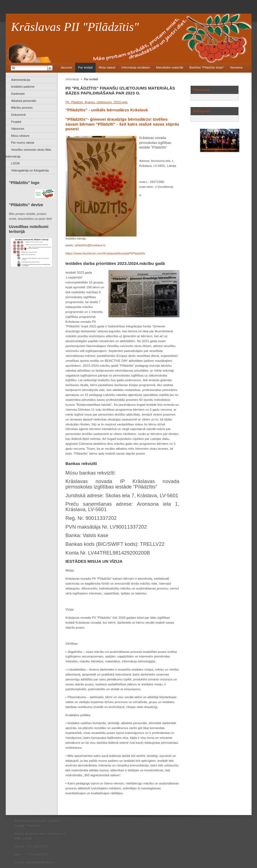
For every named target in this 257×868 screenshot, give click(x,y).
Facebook (201, 90)
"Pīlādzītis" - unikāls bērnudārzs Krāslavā (107, 110)
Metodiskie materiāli (170, 67)
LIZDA (16, 163)
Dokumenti (18, 115)
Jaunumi (66, 67)
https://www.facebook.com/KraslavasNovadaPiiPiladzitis (105, 253)
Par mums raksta (23, 143)
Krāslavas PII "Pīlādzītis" (75, 27)
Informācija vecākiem (136, 67)
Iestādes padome (23, 87)
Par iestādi (85, 67)
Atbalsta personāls (24, 101)
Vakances (18, 129)
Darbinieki (18, 94)
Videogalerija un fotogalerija (30, 170)
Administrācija (21, 80)
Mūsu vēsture (20, 136)
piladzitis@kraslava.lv (90, 245)
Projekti (16, 122)
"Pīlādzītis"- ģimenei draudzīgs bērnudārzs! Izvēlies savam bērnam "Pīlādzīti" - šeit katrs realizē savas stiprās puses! (122, 124)
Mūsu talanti (107, 67)
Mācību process (22, 108)
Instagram (202, 111)
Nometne (236, 67)
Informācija (72, 79)
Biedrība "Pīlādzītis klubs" (207, 67)
